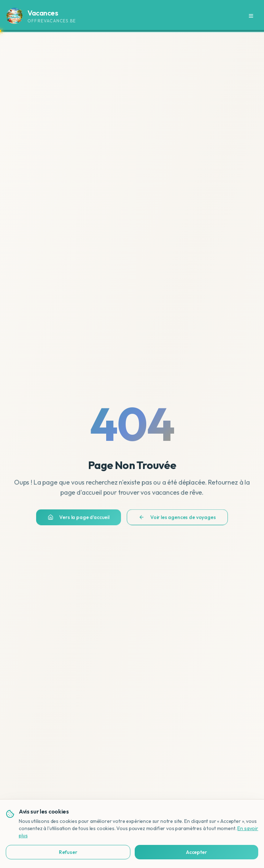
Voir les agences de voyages (177, 520)
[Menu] (251, 16)
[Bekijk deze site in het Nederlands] (244, 837)
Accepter (175, 852)
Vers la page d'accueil (78, 520)
